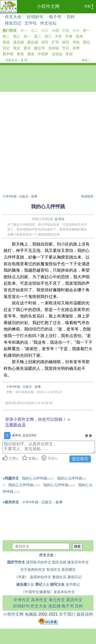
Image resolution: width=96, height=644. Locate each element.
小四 (55, 30)
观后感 (33, 42)
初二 (6, 36)
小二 (34, 30)
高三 (48, 36)
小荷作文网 (48, 6)
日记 (6, 48)
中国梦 (43, 54)
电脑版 (31, 614)
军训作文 (54, 570)
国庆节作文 (16, 562)
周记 (87, 42)
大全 (25, 584)
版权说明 (85, 614)
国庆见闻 (59, 562)
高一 (27, 36)
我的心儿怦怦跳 (38, 478)
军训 (69, 54)
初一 (87, 30)
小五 (66, 30)
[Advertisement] (48, 144)
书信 (76, 42)
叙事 (34, 196)
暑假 (31, 54)
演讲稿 (54, 48)
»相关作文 (11, 502)
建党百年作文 (78, 562)
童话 (27, 48)
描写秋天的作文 (39, 562)
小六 (76, 30)
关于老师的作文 (33, 570)
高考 (79, 36)
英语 (6, 42)
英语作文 (74, 600)
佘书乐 (60, 219)
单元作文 (57, 600)
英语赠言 (69, 570)
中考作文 (22, 600)
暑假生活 (59, 577)
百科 (71, 17)
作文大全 (13, 17)
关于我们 (67, 614)
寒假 (20, 54)
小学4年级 (10, 196)
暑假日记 (74, 577)
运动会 (57, 54)
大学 (58, 36)
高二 (38, 36)
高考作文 (39, 600)
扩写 (55, 42)
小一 (24, 30)
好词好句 (35, 17)
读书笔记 (73, 584)
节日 (66, 48)
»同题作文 (11, 478)
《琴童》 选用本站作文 (33, 577)
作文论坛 (48, 23)
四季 (76, 48)
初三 (17, 36)
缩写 (45, 42)
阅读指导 (87, 196)
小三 (45, 30)
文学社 (31, 23)
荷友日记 (13, 23)
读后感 (18, 42)
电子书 (55, 17)
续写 (66, 42)
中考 (69, 36)
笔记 (17, 48)
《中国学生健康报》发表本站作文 (48, 592)
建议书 (39, 48)
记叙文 (24, 196)
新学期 (8, 54)
